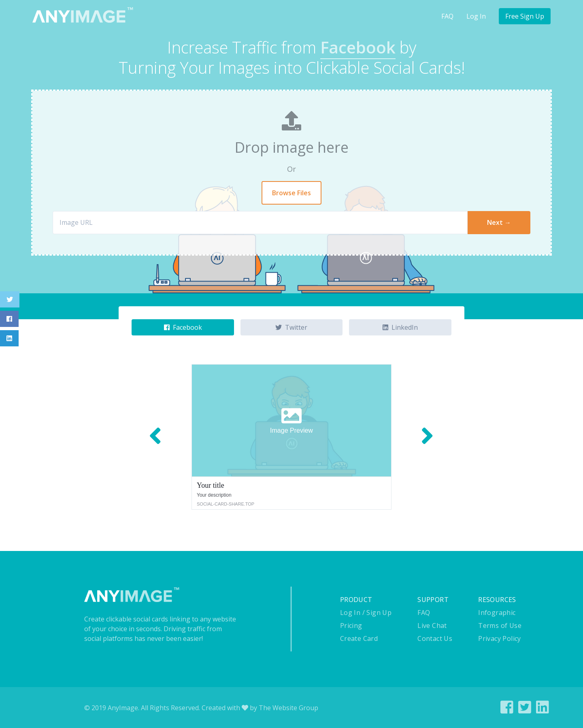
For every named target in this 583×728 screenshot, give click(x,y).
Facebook (183, 327)
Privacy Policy (500, 638)
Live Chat (432, 626)
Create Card (359, 638)
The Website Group (288, 708)
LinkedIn (400, 327)
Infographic (497, 613)
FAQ (447, 16)
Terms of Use (500, 626)
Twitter (291, 327)
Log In (476, 16)
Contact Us (435, 638)
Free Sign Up (525, 16)
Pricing (351, 626)
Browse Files (291, 193)
